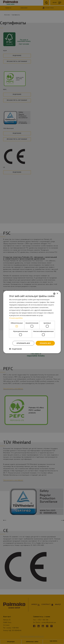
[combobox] (54, 294)
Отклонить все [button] (23, 343)
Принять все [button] (45, 343)
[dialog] (32, 322)
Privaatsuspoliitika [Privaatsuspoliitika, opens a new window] (16, 318)
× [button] (57, 293)
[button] (16, 349)
